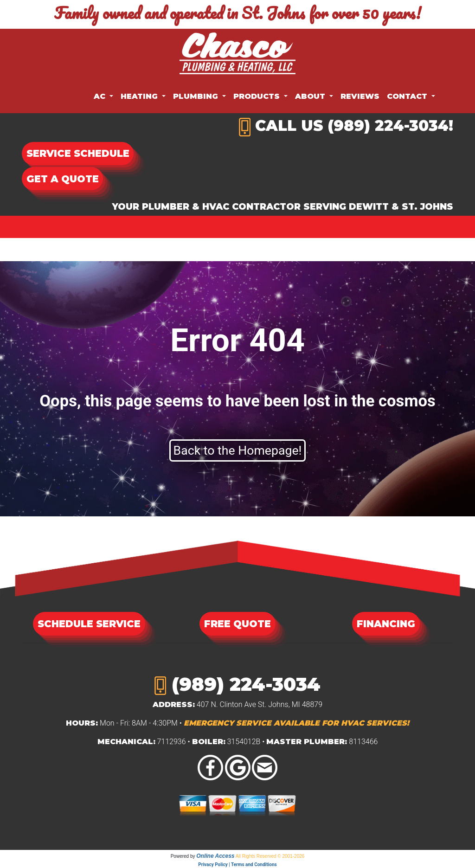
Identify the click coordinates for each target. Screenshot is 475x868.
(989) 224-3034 (388, 125)
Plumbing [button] (197, 96)
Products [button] (258, 96)
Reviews (360, 96)
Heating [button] (140, 96)
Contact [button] (408, 96)
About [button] (311, 96)
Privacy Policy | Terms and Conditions (237, 865)
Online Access (215, 856)
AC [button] (101, 96)
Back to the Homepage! (238, 450)
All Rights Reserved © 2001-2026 (270, 856)
